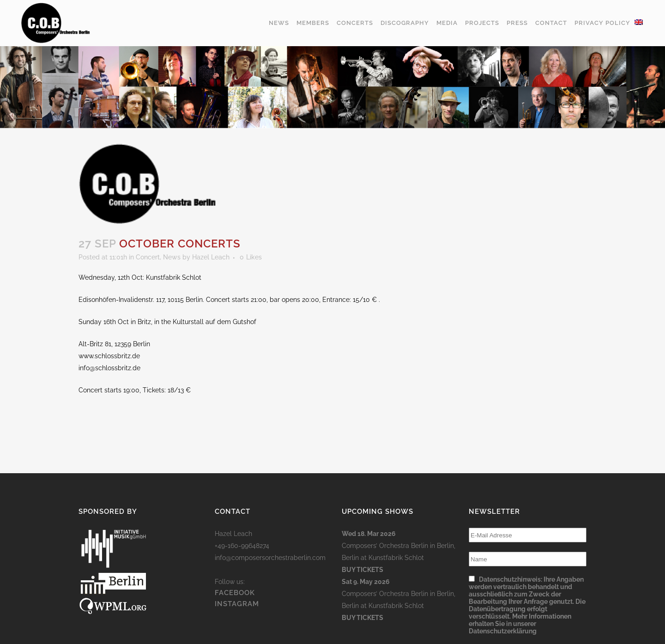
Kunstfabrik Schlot (396, 558)
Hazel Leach (211, 257)
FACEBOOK (235, 593)
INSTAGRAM (237, 604)
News (172, 257)
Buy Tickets (363, 570)
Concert (148, 257)
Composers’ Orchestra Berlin (385, 546)
